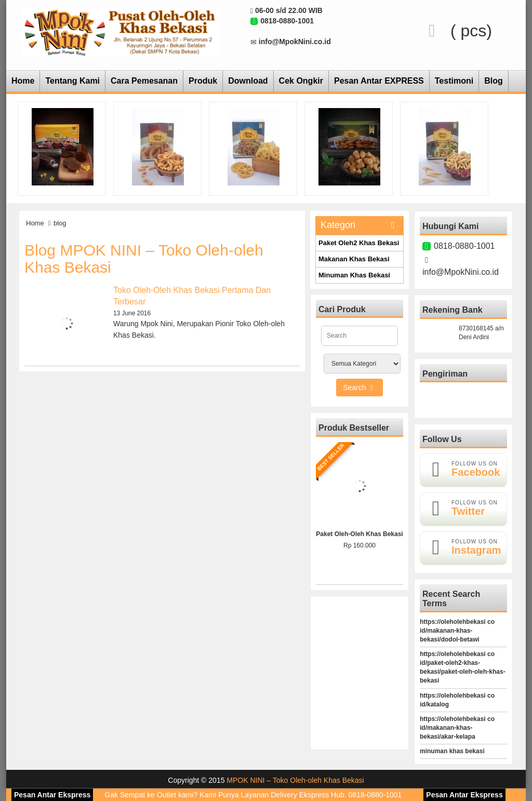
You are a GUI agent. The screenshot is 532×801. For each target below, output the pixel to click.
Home (23, 81)
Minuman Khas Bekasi (354, 275)
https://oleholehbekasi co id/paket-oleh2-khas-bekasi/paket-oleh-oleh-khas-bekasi (463, 667)
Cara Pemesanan (144, 81)
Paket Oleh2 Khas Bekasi (359, 243)
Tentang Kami (72, 81)
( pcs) (456, 30)
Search (360, 388)
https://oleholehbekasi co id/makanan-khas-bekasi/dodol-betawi (457, 631)
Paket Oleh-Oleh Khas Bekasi (359, 534)
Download (248, 81)
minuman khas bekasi (452, 751)
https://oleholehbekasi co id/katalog (457, 700)
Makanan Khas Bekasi (354, 259)
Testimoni (454, 81)
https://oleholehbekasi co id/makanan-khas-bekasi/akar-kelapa (457, 728)
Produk (203, 81)
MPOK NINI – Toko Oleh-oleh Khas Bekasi (295, 780)
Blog (494, 81)
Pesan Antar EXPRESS (379, 81)
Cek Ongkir (301, 81)
